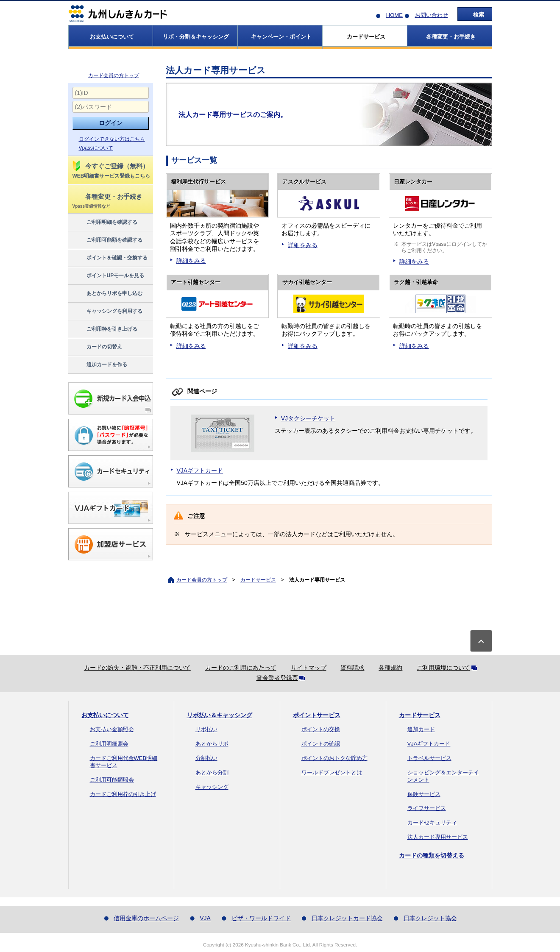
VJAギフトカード (200, 470)
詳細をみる (191, 261)
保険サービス (424, 794)
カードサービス (258, 580)
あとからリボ (212, 744)
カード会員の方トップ (114, 75)
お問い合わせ (432, 15)
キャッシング (212, 787)
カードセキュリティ (432, 823)
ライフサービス (427, 808)
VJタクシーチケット (308, 418)
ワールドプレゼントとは (332, 772)
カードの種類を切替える (432, 855)
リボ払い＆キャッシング (220, 715)
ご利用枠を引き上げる (104, 329)
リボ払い (206, 729)
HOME (394, 15)
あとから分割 (212, 772)
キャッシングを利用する (107, 312)
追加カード (421, 729)
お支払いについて (105, 715)
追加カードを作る (99, 365)
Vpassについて (96, 148)
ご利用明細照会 (109, 744)
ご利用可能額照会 (112, 780)
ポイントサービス (317, 715)
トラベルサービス (429, 758)
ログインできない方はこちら (112, 139)
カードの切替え (97, 347)
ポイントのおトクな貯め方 (334, 758)
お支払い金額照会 (112, 729)
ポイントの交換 (321, 729)
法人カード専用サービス (438, 837)
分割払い (206, 758)
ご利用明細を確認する (104, 223)
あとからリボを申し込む (107, 294)
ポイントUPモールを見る (108, 276)
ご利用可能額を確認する (107, 240)
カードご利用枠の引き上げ (123, 794)
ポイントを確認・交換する (110, 258)
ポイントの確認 (321, 744)
